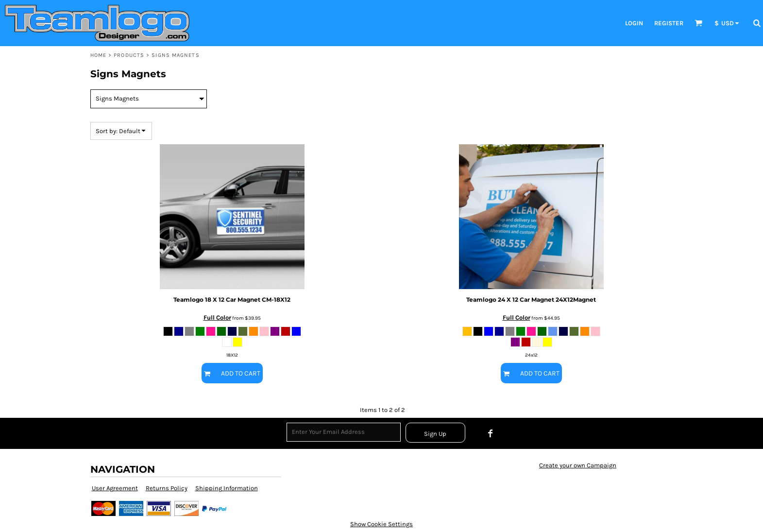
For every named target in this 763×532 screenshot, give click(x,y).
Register (669, 23)
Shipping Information (227, 488)
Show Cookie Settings (381, 524)
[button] (698, 23)
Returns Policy (167, 488)
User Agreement (115, 488)
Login (634, 23)
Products (129, 55)
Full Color (217, 317)
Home (98, 55)
